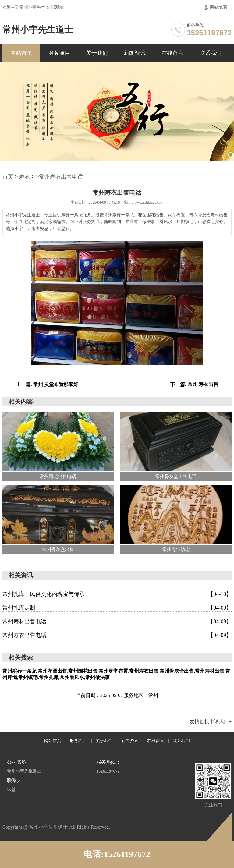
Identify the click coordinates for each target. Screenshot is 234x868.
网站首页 (21, 53)
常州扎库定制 (117, 608)
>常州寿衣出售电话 (59, 177)
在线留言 (172, 53)
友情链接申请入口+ (211, 722)
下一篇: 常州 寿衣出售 (194, 384)
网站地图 (218, 7)
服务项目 (59, 53)
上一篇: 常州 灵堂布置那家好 (47, 384)
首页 (8, 177)
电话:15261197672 (117, 854)
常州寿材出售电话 (117, 622)
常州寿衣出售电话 (117, 635)
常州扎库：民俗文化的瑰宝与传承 (117, 594)
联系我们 (211, 53)
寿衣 (25, 177)
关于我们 (97, 53)
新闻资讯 (135, 53)
